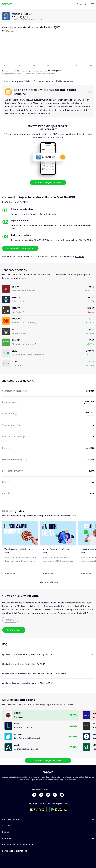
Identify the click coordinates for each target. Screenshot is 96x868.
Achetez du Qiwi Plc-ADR (48, 183)
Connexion (81, 4)
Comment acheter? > (43, 81)
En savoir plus (10, 573)
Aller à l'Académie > (49, 582)
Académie (79, 257)
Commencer (14, 630)
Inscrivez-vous (7, 71)
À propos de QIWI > (21, 81)
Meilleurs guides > (65, 81)
